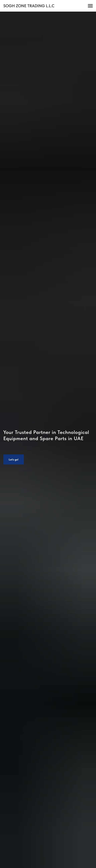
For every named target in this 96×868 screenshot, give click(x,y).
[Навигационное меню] (90, 6)
